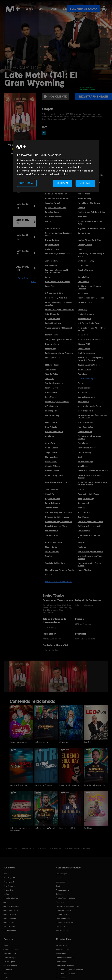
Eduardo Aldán (84, 344)
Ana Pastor (83, 392)
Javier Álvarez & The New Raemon (89, 477)
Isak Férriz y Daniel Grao (89, 323)
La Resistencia (41, 742)
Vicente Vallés (51, 374)
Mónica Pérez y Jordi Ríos (89, 240)
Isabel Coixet (51, 392)
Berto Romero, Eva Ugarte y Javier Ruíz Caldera (90, 359)
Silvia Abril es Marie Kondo (89, 406)
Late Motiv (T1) (22, 268)
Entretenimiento (10, 930)
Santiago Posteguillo (54, 383)
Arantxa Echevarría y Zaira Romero (90, 557)
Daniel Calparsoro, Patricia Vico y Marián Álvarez (92, 483)
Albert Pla (50, 494)
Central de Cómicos (43, 785)
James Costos (51, 535)
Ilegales (81, 508)
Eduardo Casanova (54, 217)
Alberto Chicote (52, 466)
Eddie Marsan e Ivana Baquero (59, 353)
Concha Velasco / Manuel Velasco (89, 537)
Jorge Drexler (51, 452)
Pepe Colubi (51, 397)
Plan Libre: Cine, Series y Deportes (69, 969)
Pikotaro (81, 542)
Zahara (81, 383)
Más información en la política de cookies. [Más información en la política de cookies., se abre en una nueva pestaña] (47, 174)
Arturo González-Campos (57, 198)
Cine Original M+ (10, 878)
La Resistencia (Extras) (45, 828)
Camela (81, 208)
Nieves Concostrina (54, 432)
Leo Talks (88, 742)
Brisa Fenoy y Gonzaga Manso (58, 254)
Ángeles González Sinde (56, 208)
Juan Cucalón (84, 349)
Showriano (64, 742)
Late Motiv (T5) (22, 206)
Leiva (80, 249)
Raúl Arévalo (51, 427)
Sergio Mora (83, 293)
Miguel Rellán (51, 547)
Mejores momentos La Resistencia (20, 829)
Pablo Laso (82, 374)
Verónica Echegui (85, 461)
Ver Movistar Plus (63, 945)
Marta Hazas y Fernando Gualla (59, 570)
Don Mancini (83, 503)
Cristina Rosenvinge (86, 261)
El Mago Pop (51, 349)
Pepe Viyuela (83, 402)
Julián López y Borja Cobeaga (91, 298)
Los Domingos (61, 874)
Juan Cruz (50, 379)
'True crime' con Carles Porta (67, 906)
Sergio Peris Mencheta (55, 563)
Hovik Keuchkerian (86, 353)
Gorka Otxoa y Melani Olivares (59, 512)
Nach (80, 457)
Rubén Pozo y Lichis (54, 475)
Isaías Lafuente (84, 319)
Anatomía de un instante (66, 898)
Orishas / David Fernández (57, 517)
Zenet (48, 277)
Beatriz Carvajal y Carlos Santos (60, 309)
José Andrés (51, 369)
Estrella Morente (85, 270)
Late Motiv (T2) (22, 253)
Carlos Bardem (52, 240)
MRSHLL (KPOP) (84, 369)
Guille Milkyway (52, 249)
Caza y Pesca (61, 926)
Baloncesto (8, 969)
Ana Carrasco (84, 512)
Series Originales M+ (11, 906)
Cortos (6, 894)
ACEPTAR (85, 183)
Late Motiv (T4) (22, 221)
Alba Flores (83, 466)
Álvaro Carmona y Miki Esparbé (59, 328)
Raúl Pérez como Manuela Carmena (89, 287)
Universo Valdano (10, 965)
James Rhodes (84, 570)
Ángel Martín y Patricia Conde (91, 228)
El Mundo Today (52, 365)
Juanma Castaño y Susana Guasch (89, 564)
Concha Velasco (52, 228)
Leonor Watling (52, 415)
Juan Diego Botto (85, 427)
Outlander (60, 894)
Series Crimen (9, 922)
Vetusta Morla (51, 531)
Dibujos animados (63, 918)
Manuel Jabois (84, 194)
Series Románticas (11, 910)
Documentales (9, 926)
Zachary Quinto (85, 245)
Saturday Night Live (18, 785)
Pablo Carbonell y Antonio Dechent (89, 437)
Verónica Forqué (53, 203)
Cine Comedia (9, 886)
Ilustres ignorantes (18, 742)
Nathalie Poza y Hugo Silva (89, 339)
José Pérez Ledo (85, 302)
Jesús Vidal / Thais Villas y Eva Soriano (91, 329)
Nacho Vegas (51, 461)
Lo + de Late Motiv (68, 828)
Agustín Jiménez (52, 319)
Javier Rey (82, 309)
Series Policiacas (10, 914)
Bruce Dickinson (52, 358)
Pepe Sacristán (52, 212)
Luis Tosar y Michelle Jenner (90, 522)
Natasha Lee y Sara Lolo (56, 482)
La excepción (51, 411)
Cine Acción (8, 890)
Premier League (10, 957)
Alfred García (51, 406)
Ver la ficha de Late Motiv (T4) (59, 582)
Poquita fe (60, 902)
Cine (41, 9)
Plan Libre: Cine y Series (65, 973)
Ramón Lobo (83, 265)
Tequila (48, 556)
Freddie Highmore (86, 314)
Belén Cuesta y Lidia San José (58, 194)
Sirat (58, 886)
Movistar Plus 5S (62, 930)
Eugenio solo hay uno (69, 785)
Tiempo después (85, 432)
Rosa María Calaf (85, 422)
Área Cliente (61, 953)
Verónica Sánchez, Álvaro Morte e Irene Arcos (92, 417)
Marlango (82, 547)
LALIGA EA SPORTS (11, 953)
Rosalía (81, 489)
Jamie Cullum (51, 261)
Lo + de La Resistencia (94, 785)
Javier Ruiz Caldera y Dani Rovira (93, 471)
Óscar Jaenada (52, 551)
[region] (56, 166)
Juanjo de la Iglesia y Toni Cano (59, 339)
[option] (20, 676)
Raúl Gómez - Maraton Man (58, 282)
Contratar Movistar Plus (65, 965)
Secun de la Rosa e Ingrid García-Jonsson (56, 271)
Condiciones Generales (65, 957)
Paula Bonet (83, 443)
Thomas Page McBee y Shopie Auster (91, 255)
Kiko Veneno (83, 282)
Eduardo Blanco (52, 503)
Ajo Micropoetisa (85, 411)
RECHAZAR (63, 183)
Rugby (6, 978)
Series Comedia (10, 918)
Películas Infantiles (11, 898)
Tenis (5, 973)
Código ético (61, 961)
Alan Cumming (84, 198)
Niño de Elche (84, 233)
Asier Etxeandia (52, 314)
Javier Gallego (52, 508)
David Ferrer (83, 517)
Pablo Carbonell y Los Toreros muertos (59, 304)
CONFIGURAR (27, 183)
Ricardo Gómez (52, 471)
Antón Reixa (51, 443)
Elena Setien (83, 277)
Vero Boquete (51, 422)
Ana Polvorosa (52, 448)
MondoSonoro (51, 335)
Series (29, 9)
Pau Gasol (50, 575)
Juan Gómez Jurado (87, 448)
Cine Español (9, 882)
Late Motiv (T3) (22, 237)
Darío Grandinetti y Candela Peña (90, 223)
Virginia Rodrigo (52, 245)
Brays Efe (49, 286)
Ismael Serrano (84, 388)
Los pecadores (62, 882)
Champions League (11, 949)
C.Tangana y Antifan (54, 293)
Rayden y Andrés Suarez (89, 365)
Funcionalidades (62, 949)
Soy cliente (54, 97)
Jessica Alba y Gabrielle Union (91, 212)
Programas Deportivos (65, 922)
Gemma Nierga (52, 344)
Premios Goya (51, 388)
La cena (59, 878)
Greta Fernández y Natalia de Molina (58, 234)
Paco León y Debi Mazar (88, 494)
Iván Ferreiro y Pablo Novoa (90, 551)
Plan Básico (61, 978)
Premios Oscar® (63, 914)
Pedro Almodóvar (53, 323)
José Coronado (52, 489)
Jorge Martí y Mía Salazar (89, 203)
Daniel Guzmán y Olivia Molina (59, 522)
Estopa (48, 221)
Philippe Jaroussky (86, 499)
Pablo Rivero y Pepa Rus (56, 298)
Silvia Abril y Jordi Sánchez (57, 402)
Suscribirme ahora (84, 9)
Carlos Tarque (84, 531)
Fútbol (53, 9)
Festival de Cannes (63, 910)
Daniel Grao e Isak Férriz (56, 526)
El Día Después (9, 961)
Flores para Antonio (64, 890)
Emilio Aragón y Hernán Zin (90, 526)
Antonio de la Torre (54, 542)
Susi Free (88, 828)
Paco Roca (82, 217)
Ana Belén (50, 436)
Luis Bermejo (51, 265)
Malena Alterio (52, 457)
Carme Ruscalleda (86, 397)
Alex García (83, 335)
